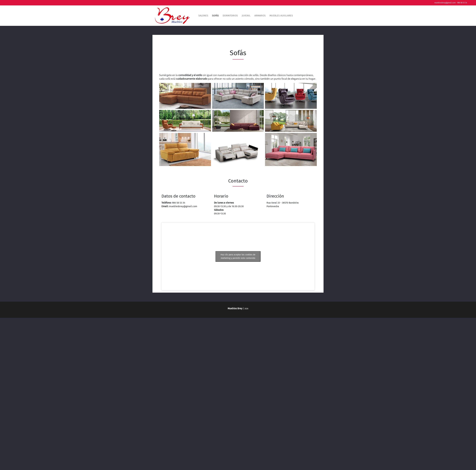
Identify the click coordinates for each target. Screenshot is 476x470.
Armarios (260, 16)
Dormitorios (230, 16)
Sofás (215, 16)
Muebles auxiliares (281, 16)
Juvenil (246, 16)
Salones (203, 16)
